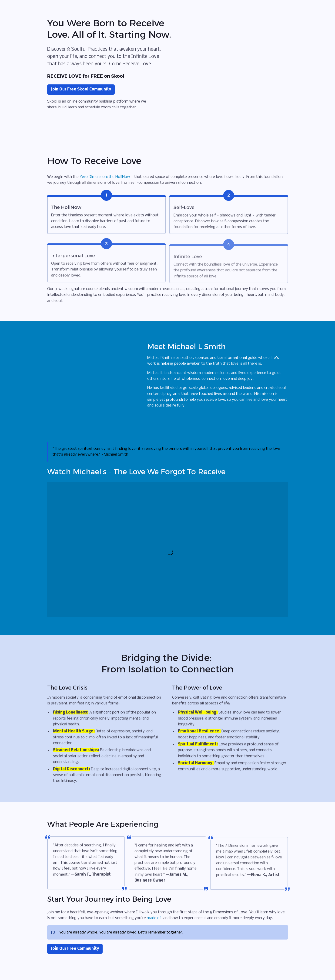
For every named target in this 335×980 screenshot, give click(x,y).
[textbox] (167, 490)
